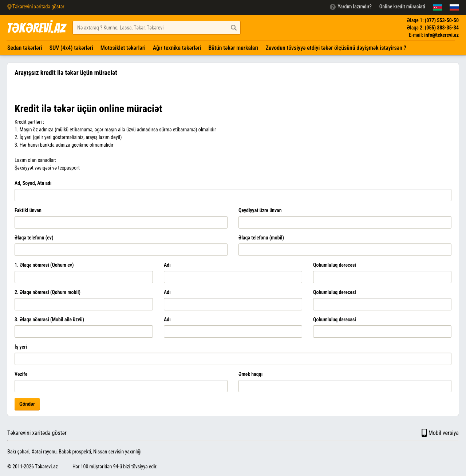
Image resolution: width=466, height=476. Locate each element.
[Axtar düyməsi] (234, 28)
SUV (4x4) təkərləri (71, 48)
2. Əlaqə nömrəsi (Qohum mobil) (48, 292)
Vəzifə (21, 374)
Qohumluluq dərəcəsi (335, 265)
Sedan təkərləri (25, 48)
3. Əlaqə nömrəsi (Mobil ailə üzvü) (49, 320)
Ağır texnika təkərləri (177, 48)
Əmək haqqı (250, 374)
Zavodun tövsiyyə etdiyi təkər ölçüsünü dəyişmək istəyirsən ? (336, 48)
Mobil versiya (439, 433)
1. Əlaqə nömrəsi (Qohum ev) (44, 265)
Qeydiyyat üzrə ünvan (260, 210)
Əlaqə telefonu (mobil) (261, 238)
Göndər (27, 404)
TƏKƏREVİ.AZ (36, 28)
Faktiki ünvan (28, 210)
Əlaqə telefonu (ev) (34, 238)
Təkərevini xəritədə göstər (37, 433)
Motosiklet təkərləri (123, 48)
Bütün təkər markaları (233, 48)
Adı (167, 265)
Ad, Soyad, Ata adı (33, 183)
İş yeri (21, 347)
